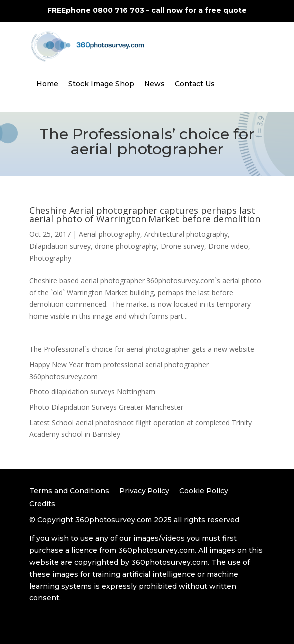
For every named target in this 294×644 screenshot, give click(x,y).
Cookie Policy (204, 491)
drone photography (126, 246)
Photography (50, 258)
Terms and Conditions (69, 491)
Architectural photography (186, 234)
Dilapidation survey (60, 246)
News (154, 84)
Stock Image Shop (101, 84)
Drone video (228, 246)
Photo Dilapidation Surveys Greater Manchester (106, 407)
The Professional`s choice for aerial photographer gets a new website (142, 349)
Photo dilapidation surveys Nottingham (92, 391)
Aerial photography (109, 234)
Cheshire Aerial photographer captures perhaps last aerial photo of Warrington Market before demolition (145, 215)
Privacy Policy (144, 491)
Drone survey (183, 246)
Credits (42, 504)
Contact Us (195, 84)
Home (47, 84)
